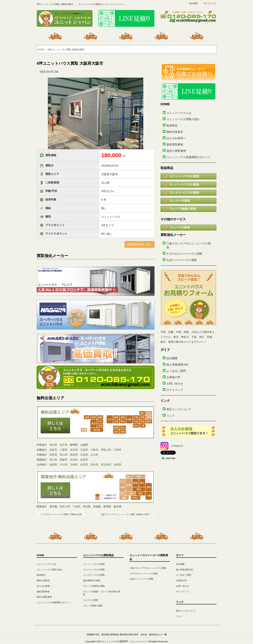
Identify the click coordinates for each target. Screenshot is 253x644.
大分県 (64, 465)
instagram (172, 446)
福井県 (64, 445)
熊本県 (94, 465)
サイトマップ (210, 3)
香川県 (53, 460)
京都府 (84, 450)
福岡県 (53, 465)
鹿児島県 (106, 465)
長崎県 (118, 465)
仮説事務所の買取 (92, 580)
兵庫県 (118, 450)
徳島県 (84, 460)
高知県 (74, 460)
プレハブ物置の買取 (93, 606)
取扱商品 (172, 125)
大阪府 (94, 450)
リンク (171, 416)
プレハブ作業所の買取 (94, 586)
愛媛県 (64, 460)
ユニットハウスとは (179, 113)
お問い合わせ (175, 384)
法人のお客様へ (176, 138)
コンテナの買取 (91, 600)
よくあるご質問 (176, 371)
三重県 (64, 450)
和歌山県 (106, 450)
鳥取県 (53, 455)
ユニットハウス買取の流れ (183, 119)
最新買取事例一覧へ (140, 244)
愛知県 (53, 445)
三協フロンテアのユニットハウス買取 (148, 568)
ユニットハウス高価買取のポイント (189, 157)
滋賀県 (53, 450)
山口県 (94, 455)
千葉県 (76, 507)
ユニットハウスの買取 (94, 564)
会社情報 (193, 3)
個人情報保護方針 (177, 365)
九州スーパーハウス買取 (182, 260)
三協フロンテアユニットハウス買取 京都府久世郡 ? (125, 514)
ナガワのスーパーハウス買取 (184, 254)
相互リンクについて (179, 409)
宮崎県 (74, 465)
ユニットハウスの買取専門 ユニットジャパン (125, 641)
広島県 (84, 455)
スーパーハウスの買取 (94, 570)
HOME (41, 49)
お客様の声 (173, 377)
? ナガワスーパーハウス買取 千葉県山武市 (61, 514)
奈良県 (74, 450)
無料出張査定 (175, 132)
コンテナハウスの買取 (94, 575)
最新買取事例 (175, 144)
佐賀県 (84, 465)
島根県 (74, 455)
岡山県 (64, 455)
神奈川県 (65, 507)
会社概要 (172, 358)
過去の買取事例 (176, 151)
